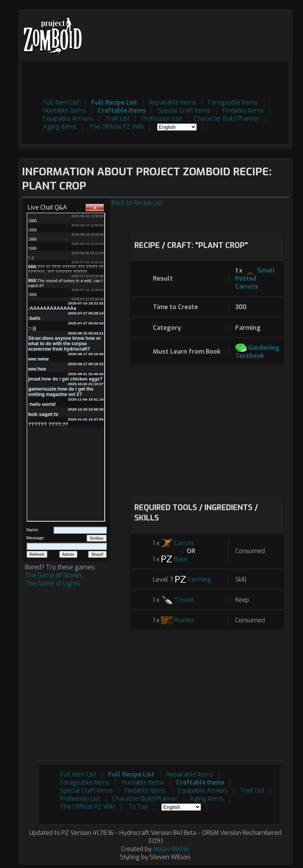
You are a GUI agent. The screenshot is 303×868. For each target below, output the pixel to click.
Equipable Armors (68, 119)
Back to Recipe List (137, 203)
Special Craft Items (184, 111)
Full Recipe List (114, 102)
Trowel (184, 600)
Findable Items (243, 111)
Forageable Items (233, 102)
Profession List (162, 119)
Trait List (117, 119)
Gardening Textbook (257, 352)
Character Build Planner (227, 119)
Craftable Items (122, 111)
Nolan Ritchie (171, 849)
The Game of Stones (54, 575)
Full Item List (61, 102)
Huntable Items (64, 111)
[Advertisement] (149, 79)
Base (181, 559)
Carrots (184, 543)
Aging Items (60, 127)
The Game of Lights (53, 583)
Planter (184, 620)
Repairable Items (173, 102)
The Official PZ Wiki (116, 127)
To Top (138, 807)
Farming (200, 579)
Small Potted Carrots (255, 279)
